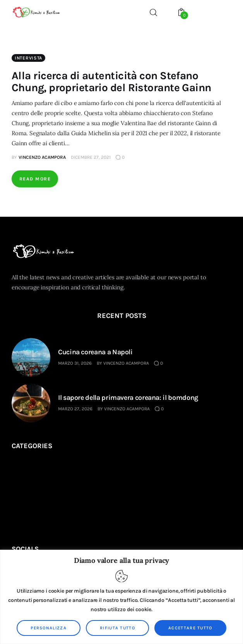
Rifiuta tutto (117, 628)
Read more (35, 179)
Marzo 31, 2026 (75, 363)
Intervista (28, 58)
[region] (122, 597)
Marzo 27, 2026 (75, 409)
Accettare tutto (190, 628)
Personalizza (49, 628)
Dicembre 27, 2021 (91, 157)
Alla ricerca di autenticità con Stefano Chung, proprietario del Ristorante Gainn (111, 82)
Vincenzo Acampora (126, 363)
